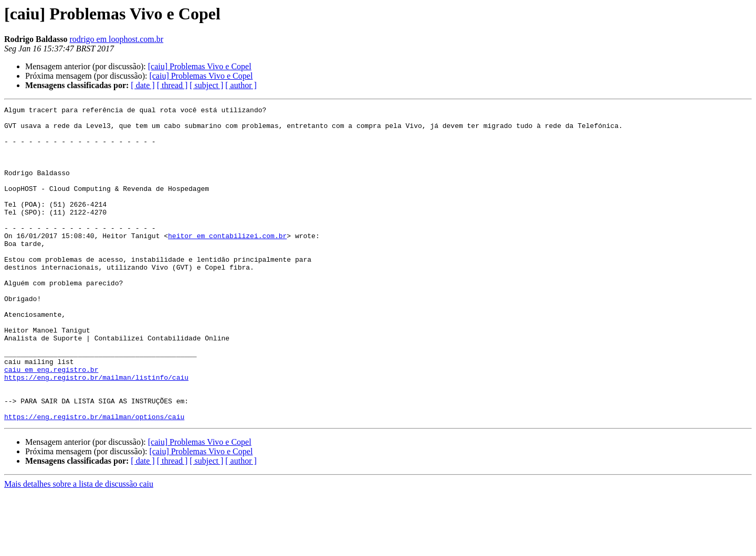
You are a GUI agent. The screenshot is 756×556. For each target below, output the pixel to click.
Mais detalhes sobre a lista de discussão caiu (79, 547)
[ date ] (143, 85)
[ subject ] (206, 85)
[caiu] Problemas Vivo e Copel (200, 66)
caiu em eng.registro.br (51, 423)
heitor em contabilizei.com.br (227, 262)
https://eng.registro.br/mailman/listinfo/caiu (96, 432)
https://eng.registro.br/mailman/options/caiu (94, 479)
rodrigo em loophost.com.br (116, 39)
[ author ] (241, 85)
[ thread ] (172, 85)
